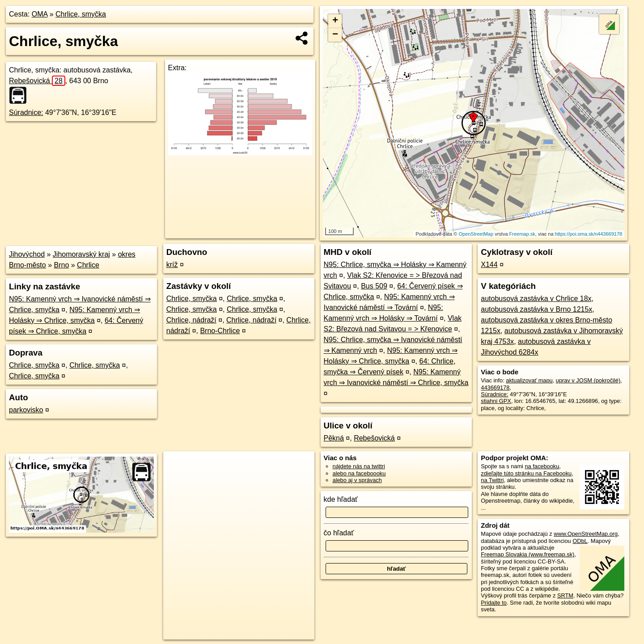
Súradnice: (26, 112)
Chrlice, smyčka (81, 14)
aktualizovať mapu (529, 380)
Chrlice (88, 265)
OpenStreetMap (476, 234)
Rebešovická (37, 81)
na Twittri (492, 480)
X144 (489, 265)
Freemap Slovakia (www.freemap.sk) (527, 554)
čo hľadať (339, 533)
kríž (172, 265)
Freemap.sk (522, 234)
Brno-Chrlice (220, 331)
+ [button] (335, 21)
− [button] (335, 35)
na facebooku (542, 466)
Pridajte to (494, 603)
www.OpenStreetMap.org (586, 534)
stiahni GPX (496, 401)
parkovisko (26, 410)
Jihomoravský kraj (81, 254)
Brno (62, 265)
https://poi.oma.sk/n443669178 (589, 234)
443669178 (495, 388)
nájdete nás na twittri (359, 466)
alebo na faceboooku (359, 473)
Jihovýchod (27, 254)
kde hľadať (341, 499)
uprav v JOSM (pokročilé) (588, 380)
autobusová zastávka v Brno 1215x (536, 309)
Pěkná (334, 438)
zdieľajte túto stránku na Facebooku (526, 473)
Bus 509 (374, 286)
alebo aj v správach (357, 480)
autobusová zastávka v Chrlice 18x (536, 299)
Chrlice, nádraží (191, 320)
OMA (40, 14)
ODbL (580, 541)
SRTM (565, 595)
